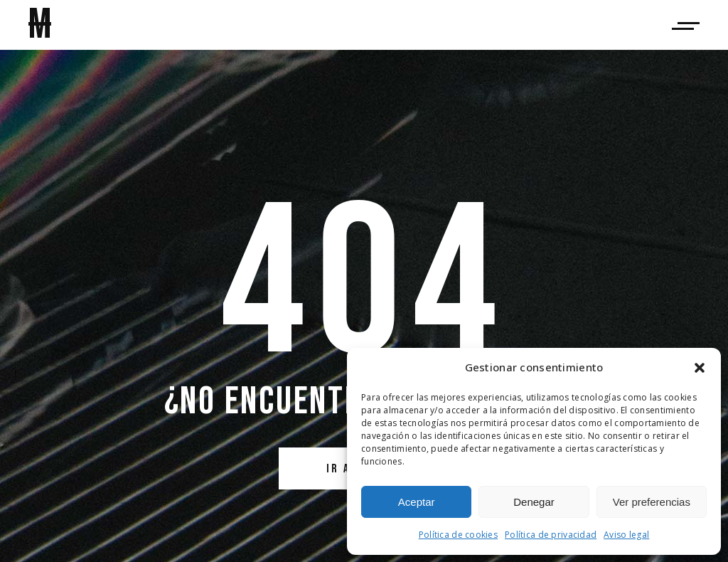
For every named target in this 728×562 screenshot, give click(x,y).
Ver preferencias (652, 502)
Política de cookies (458, 535)
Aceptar (417, 502)
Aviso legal (626, 535)
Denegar (534, 502)
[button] (700, 368)
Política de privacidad (551, 535)
